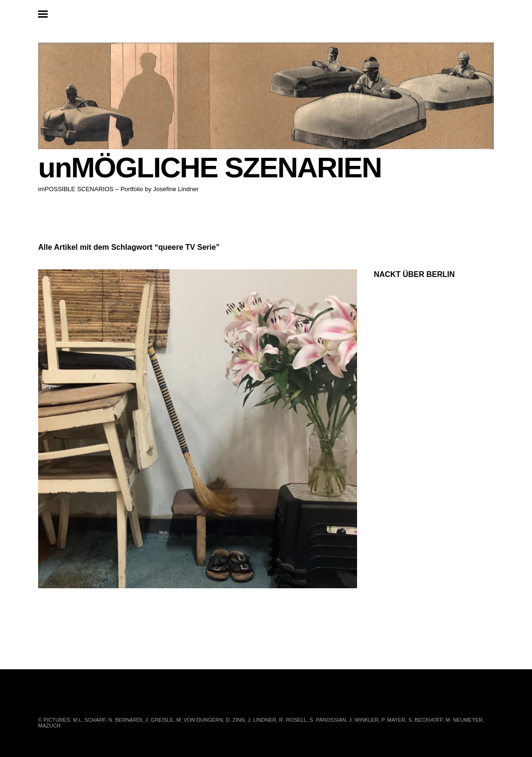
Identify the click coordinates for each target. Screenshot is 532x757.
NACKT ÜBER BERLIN (414, 274)
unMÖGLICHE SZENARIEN (210, 168)
